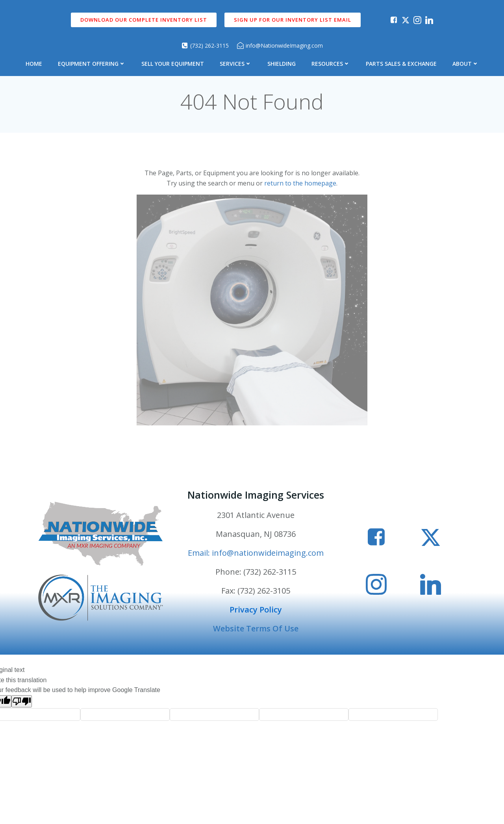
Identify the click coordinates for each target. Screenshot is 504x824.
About (466, 64)
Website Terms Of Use (256, 628)
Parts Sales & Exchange (401, 64)
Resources (331, 64)
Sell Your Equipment (173, 64)
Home (34, 64)
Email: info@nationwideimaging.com (256, 553)
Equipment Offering (92, 64)
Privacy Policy (256, 610)
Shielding (282, 64)
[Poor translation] (22, 701)
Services (236, 64)
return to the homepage (300, 183)
